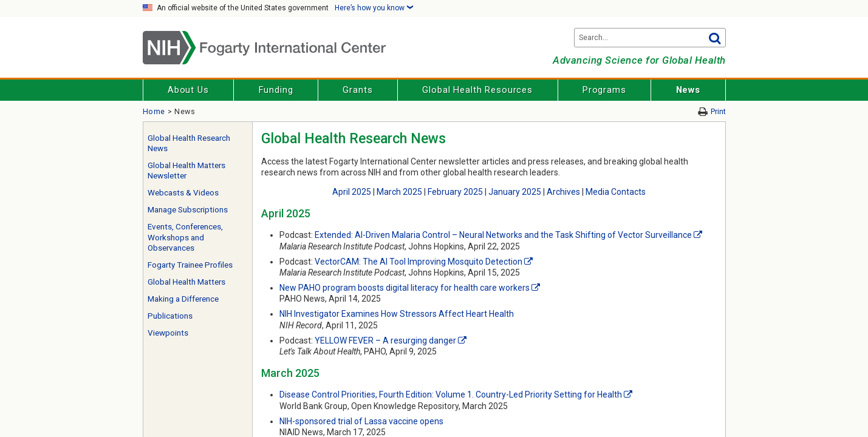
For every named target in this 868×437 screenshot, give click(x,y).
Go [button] (715, 38)
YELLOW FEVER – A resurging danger (385, 340)
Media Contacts (616, 192)
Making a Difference (183, 299)
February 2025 (455, 192)
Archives (563, 192)
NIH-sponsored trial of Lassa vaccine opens (361, 421)
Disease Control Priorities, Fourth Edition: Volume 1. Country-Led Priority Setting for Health (451, 395)
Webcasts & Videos (183, 193)
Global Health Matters (186, 282)
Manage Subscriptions (188, 210)
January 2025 (515, 192)
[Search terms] (650, 38)
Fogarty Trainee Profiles (190, 265)
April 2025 (352, 192)
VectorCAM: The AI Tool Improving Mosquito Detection (419, 262)
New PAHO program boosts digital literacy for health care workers (405, 288)
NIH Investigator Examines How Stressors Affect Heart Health (397, 314)
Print (718, 111)
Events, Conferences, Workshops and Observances (185, 237)
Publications (170, 316)
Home (154, 111)
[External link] (698, 235)
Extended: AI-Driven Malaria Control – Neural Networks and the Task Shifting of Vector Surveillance (503, 235)
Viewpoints (168, 333)
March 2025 (399, 192)
